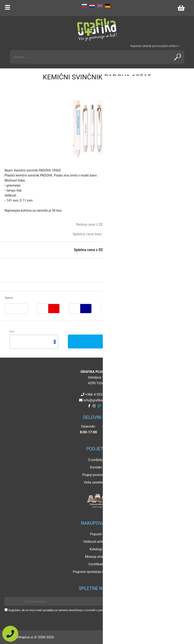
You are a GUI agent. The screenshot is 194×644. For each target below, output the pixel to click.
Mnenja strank (96, 557)
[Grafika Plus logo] (97, 30)
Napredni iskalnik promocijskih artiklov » (155, 46)
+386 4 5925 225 (98, 395)
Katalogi (96, 549)
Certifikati (96, 564)
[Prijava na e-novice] (183, 601)
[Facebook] (89, 406)
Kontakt (96, 467)
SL (84, 6)
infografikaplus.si (98, 400)
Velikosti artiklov (96, 542)
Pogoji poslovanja (96, 475)
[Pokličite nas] (10, 634)
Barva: (9, 298)
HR (92, 6)
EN (100, 6)
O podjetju (96, 460)
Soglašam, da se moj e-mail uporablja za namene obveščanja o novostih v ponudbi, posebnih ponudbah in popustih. (78, 610)
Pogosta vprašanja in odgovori (96, 572)
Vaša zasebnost (96, 482)
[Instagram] (94, 406)
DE (108, 6)
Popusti (96, 534)
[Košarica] (181, 8)
